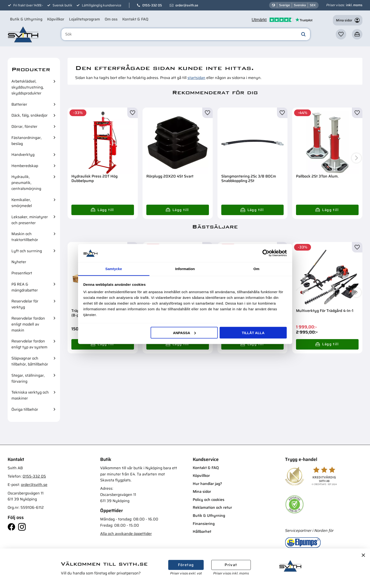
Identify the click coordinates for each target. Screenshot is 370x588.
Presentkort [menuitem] (22, 273)
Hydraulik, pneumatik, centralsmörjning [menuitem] (26, 183)
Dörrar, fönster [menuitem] (24, 126)
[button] (341, 34)
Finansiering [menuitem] (204, 524)
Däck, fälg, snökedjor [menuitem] (30, 115)
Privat (231, 565)
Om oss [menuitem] (111, 19)
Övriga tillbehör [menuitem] (25, 409)
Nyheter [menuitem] (19, 262)
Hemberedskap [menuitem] (25, 166)
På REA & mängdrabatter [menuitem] (25, 287)
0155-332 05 (152, 5)
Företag (186, 565)
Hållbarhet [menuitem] (202, 531)
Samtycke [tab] (113, 269)
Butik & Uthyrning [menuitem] (26, 19)
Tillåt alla (253, 333)
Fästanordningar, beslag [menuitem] (27, 141)
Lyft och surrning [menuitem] (27, 251)
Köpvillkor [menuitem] (56, 19)
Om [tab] (256, 269)
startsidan (196, 78)
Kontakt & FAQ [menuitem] (135, 19)
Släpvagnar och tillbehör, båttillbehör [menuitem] (30, 361)
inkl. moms (354, 5)
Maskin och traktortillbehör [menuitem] (25, 237)
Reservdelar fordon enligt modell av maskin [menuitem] (28, 324)
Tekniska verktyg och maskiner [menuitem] (30, 395)
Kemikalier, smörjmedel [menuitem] (22, 203)
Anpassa (184, 333)
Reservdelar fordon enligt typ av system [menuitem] (29, 344)
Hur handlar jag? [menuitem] (207, 484)
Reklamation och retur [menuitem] (212, 507)
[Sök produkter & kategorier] (186, 34)
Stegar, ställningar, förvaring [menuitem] (28, 378)
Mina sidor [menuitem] (202, 492)
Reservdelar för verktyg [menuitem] (25, 304)
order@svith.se (187, 5)
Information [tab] (185, 269)
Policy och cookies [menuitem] (209, 500)
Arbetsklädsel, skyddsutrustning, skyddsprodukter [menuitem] (28, 87)
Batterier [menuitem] (19, 104)
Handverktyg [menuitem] (23, 155)
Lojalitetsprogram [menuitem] (84, 19)
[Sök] (303, 34)
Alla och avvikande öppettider (126, 534)
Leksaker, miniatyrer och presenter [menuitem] (30, 220)
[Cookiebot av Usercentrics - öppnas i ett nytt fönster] (266, 253)
